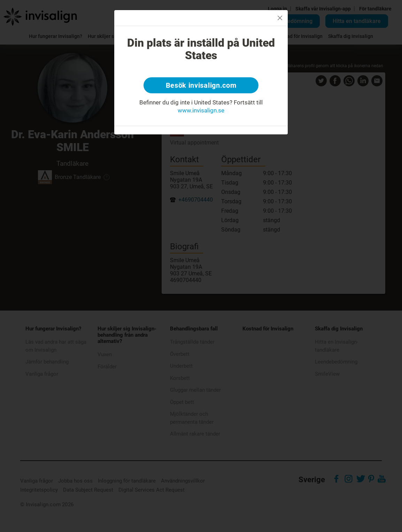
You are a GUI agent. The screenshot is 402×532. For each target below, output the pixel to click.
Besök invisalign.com (201, 85)
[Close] (280, 18)
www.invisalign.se (201, 110)
